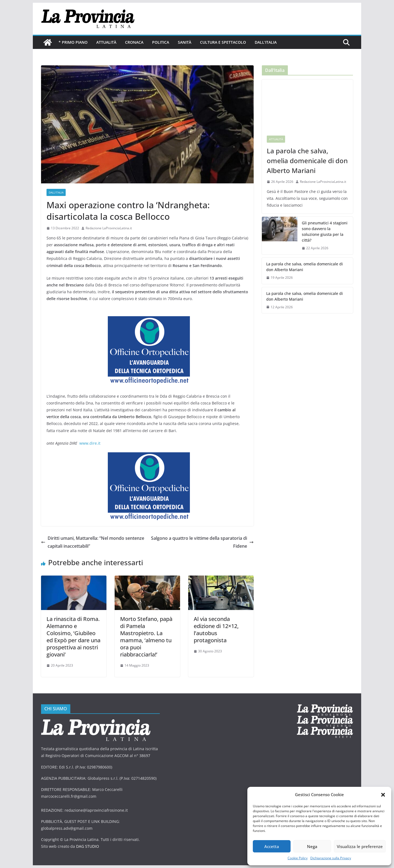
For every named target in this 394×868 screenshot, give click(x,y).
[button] (383, 795)
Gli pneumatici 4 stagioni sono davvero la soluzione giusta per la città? (325, 231)
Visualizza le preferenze (360, 846)
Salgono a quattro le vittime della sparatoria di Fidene (202, 542)
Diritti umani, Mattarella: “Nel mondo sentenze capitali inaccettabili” (93, 542)
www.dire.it (90, 443)
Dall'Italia (56, 192)
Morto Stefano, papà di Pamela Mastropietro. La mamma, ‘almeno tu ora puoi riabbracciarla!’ (146, 637)
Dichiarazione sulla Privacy (331, 858)
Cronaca (134, 42)
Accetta (272, 846)
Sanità (185, 42)
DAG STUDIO (88, 846)
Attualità (106, 42)
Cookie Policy (298, 858)
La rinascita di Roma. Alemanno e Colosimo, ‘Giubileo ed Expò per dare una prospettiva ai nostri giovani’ (73, 637)
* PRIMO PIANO (73, 42)
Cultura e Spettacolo (223, 42)
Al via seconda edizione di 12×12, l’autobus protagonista (216, 630)
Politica (161, 42)
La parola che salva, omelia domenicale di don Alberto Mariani (307, 161)
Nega (312, 846)
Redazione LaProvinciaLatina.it (109, 228)
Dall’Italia (266, 42)
